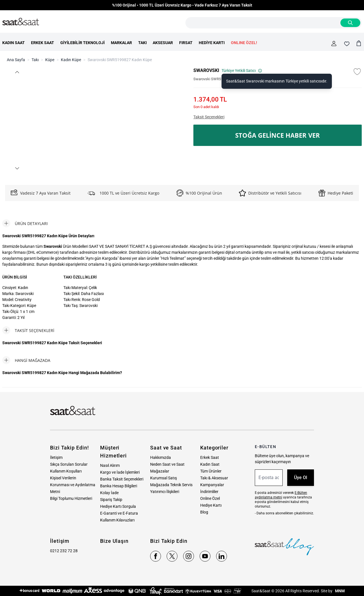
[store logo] (21, 22)
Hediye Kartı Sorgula (118, 506)
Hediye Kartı (211, 505)
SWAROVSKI (206, 70)
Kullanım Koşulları (66, 471)
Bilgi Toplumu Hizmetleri (71, 498)
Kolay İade (109, 493)
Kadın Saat (210, 464)
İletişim (56, 457)
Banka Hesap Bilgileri (119, 486)
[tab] (25, 223)
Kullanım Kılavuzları (117, 520)
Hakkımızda (161, 457)
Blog (204, 512)
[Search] (350, 23)
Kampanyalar (212, 485)
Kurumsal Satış (164, 478)
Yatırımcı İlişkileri (165, 492)
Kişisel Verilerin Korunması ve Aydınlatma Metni (73, 485)
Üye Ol (301, 478)
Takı (35, 60)
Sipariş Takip (111, 500)
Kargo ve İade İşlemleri (120, 472)
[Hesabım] (334, 44)
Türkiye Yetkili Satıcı (242, 71)
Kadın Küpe (71, 60)
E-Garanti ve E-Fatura (119, 513)
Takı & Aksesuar (214, 478)
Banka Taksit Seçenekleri (122, 479)
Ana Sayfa (16, 60)
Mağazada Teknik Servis (171, 485)
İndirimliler (209, 492)
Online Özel (210, 498)
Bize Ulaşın (114, 541)
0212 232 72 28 (64, 551)
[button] (17, 72)
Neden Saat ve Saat (167, 464)
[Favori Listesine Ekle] (357, 72)
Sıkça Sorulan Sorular (69, 464)
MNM (339, 591)
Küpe (50, 60)
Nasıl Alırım (110, 465)
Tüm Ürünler (211, 471)
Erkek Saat (210, 457)
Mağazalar (160, 471)
